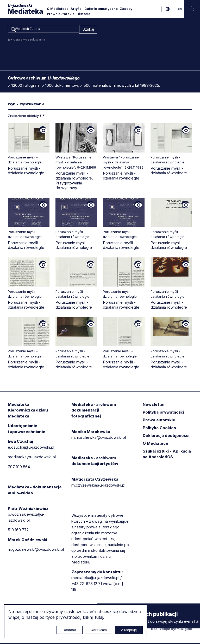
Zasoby (126, 9)
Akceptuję (129, 630)
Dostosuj (70, 630)
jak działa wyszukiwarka (27, 40)
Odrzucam (99, 630)
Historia (83, 14)
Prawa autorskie (61, 14)
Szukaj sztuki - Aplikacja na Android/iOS (167, 455)
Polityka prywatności (163, 413)
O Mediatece (58, 9)
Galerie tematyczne (101, 9)
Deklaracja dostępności (166, 437)
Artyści (77, 9)
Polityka (159, 429)
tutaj (99, 617)
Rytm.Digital (182, 630)
